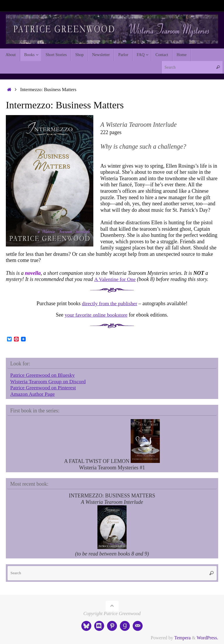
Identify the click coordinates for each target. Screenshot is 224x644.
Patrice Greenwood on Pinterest (43, 388)
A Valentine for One (115, 279)
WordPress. (207, 638)
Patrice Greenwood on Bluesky (43, 375)
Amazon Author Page (33, 394)
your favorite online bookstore (96, 315)
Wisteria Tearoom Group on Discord (49, 381)
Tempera (182, 638)
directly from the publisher (109, 303)
